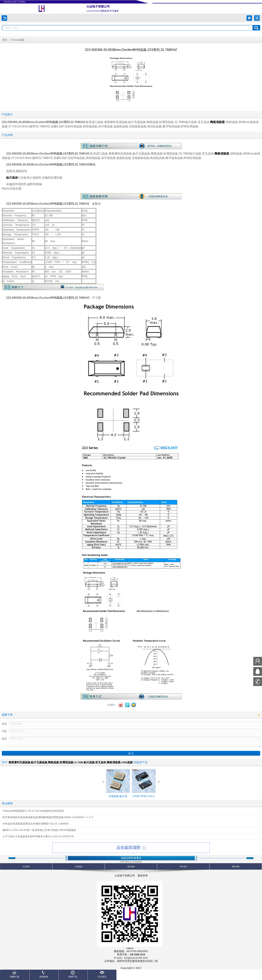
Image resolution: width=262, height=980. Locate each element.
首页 (5, 40)
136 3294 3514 (137, 955)
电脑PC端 (14, 974)
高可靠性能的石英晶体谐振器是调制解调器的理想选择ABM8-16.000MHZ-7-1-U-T (48, 817)
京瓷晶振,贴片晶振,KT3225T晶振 (118, 786)
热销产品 (73, 974)
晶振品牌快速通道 (131, 858)
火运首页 (26, 867)
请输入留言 (135, 742)
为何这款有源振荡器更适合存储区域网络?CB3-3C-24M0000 (35, 824)
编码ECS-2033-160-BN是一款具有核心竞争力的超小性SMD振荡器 (39, 830)
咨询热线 (44, 974)
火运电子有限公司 (98, 6)
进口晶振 (131, 867)
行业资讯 (102, 974)
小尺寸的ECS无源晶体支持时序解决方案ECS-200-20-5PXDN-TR (38, 836)
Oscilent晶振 (18, 40)
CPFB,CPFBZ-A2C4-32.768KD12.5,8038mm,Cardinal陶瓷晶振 (144, 790)
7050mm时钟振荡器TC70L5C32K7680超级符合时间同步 (33, 811)
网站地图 (236, 867)
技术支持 (183, 867)
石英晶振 (79, 867)
